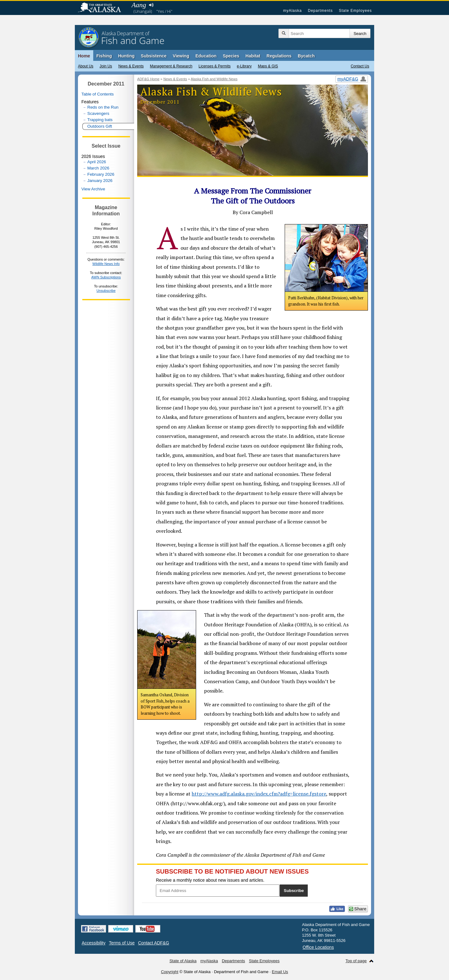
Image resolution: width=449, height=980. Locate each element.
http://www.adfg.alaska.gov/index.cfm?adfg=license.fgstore (259, 794)
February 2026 (101, 174)
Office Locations (318, 947)
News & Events (131, 66)
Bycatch (306, 56)
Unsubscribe (106, 291)
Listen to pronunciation (151, 5)
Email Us (280, 972)
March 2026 (98, 168)
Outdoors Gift (100, 126)
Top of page (356, 961)
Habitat (253, 56)
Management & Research (171, 66)
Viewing (181, 56)
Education (206, 56)
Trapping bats (100, 120)
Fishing (104, 56)
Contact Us (360, 66)
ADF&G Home (148, 79)
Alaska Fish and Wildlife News (214, 79)
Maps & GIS (268, 66)
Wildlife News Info (106, 264)
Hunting (126, 56)
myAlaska (292, 11)
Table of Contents (98, 94)
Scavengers (98, 113)
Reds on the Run (103, 107)
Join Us (106, 66)
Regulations (279, 56)
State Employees (355, 11)
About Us (86, 66)
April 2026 (97, 162)
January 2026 (100, 181)
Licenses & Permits (215, 66)
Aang (139, 5)
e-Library (244, 66)
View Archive (93, 189)
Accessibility (94, 943)
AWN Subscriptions (106, 277)
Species (231, 56)
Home (84, 56)
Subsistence (154, 56)
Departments (320, 11)
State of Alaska (103, 8)
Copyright (170, 972)
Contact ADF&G (154, 943)
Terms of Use (122, 943)
